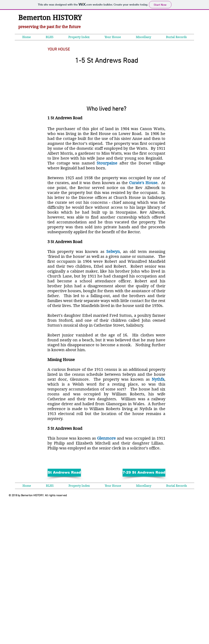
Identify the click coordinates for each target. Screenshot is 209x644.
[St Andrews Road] (64, 473)
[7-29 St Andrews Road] (144, 473)
